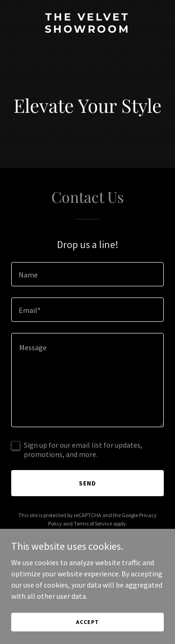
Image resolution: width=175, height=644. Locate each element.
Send (87, 483)
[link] (87, 30)
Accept (87, 622)
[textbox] (87, 274)
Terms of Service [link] (93, 523)
